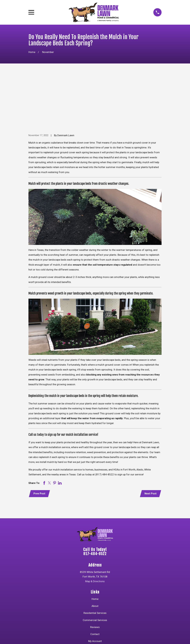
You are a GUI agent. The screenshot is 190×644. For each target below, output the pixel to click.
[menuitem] (33, 637)
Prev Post (40, 447)
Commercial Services (95, 574)
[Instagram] (99, 612)
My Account (95, 595)
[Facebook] (77, 612)
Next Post (150, 447)
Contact (95, 588)
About (95, 560)
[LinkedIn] (106, 612)
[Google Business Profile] (113, 612)
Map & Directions (95, 535)
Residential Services (95, 567)
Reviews (95, 581)
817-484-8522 (95, 508)
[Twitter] (91, 612)
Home (95, 553)
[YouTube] (84, 612)
